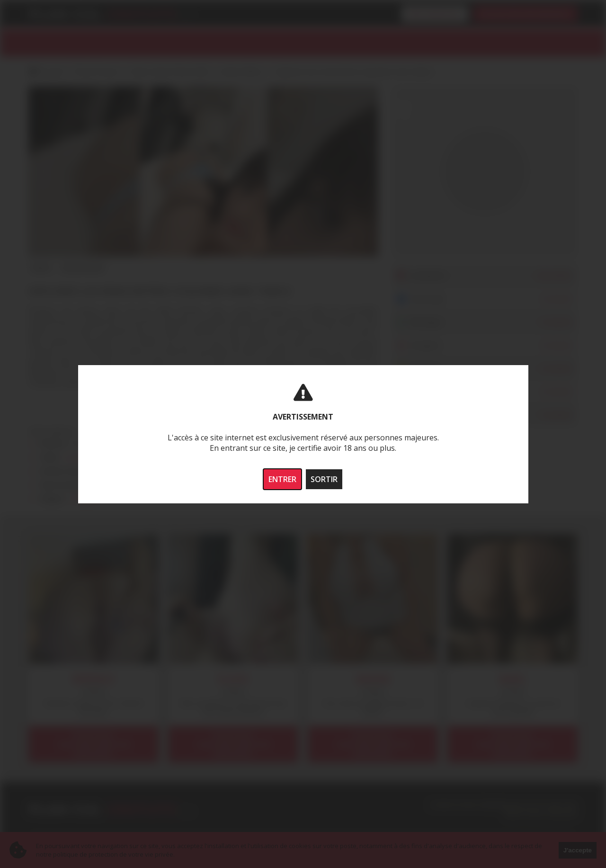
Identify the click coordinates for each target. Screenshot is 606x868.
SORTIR (324, 479)
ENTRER (282, 479)
